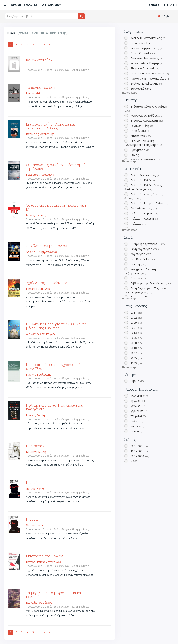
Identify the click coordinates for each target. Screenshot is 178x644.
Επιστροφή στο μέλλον (44, 556)
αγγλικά (138, 401)
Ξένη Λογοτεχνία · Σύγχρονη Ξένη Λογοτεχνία (146, 290)
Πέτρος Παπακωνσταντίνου (149, 73)
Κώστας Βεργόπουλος (146, 48)
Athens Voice (140, 136)
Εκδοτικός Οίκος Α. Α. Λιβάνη (146, 108)
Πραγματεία (139, 150)
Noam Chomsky (142, 53)
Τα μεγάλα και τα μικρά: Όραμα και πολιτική (54, 595)
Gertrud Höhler (35, 489)
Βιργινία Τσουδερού (39, 603)
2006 (136, 338)
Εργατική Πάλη (141, 126)
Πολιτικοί (138, 224)
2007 (136, 353)
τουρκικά (138, 416)
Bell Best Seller (143, 259)
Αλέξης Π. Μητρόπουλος (148, 38)
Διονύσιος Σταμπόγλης (41, 334)
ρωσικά (137, 431)
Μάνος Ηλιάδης (36, 215)
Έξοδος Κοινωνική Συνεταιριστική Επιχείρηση (143, 143)
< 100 (136, 461)
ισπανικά (138, 426)
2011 (136, 312)
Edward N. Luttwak (38, 289)
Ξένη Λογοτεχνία (145, 249)
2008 (136, 343)
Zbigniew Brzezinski (144, 68)
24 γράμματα (140, 131)
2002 (136, 318)
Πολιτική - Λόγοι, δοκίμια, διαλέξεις (144, 196)
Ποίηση (138, 264)
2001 (136, 328)
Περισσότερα (130, 93)
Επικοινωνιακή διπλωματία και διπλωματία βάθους (50, 126)
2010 (136, 348)
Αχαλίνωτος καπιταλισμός (47, 283)
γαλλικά (138, 406)
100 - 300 (139, 451)
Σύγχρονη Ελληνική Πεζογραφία (140, 271)
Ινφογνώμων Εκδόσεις (147, 116)
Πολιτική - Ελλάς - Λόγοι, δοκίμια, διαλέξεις (143, 187)
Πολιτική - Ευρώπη (144, 213)
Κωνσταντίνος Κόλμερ (146, 63)
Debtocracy (35, 446)
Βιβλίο (137, 381)
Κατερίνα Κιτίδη (36, 452)
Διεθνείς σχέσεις (143, 208)
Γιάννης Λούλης (142, 43)
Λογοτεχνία (140, 254)
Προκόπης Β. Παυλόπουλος (150, 78)
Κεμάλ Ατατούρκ (39, 60)
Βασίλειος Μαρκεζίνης (146, 58)
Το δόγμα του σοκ (41, 87)
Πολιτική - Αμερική (144, 218)
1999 (136, 363)
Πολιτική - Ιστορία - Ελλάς (149, 203)
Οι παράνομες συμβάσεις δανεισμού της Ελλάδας (56, 167)
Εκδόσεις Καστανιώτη (146, 121)
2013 (136, 333)
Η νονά (32, 483)
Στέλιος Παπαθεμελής (146, 84)
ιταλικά (136, 421)
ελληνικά (139, 396)
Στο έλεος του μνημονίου (46, 246)
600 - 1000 (139, 456)
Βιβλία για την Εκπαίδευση (150, 283)
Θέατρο (138, 278)
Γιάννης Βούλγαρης (39, 374)
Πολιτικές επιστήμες (145, 175)
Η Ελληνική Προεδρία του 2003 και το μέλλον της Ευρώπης (56, 326)
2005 (136, 358)
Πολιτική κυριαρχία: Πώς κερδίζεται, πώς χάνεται (54, 407)
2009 (136, 323)
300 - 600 (139, 446)
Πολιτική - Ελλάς (143, 180)
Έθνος (136, 155)
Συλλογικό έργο (142, 89)
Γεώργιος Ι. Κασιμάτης (40, 175)
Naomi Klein (34, 93)
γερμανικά (138, 411)
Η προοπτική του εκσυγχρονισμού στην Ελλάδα (53, 367)
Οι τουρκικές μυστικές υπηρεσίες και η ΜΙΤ (57, 207)
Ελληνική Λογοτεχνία (147, 244)
